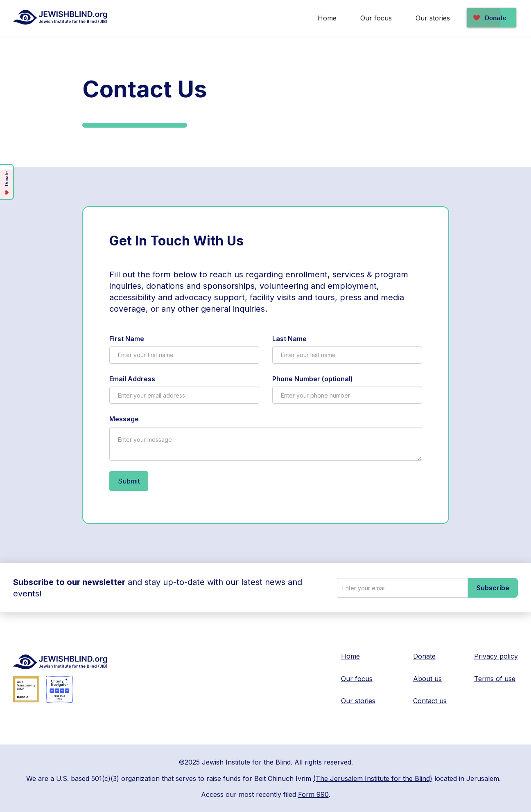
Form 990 (313, 794)
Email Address (132, 379)
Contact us (430, 701)
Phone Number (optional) (313, 379)
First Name (127, 339)
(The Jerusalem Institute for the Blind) (373, 778)
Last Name (289, 339)
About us (427, 679)
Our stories (433, 18)
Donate (424, 656)
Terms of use (495, 679)
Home (327, 18)
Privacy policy (496, 656)
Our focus (376, 18)
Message (124, 419)
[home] (61, 17)
